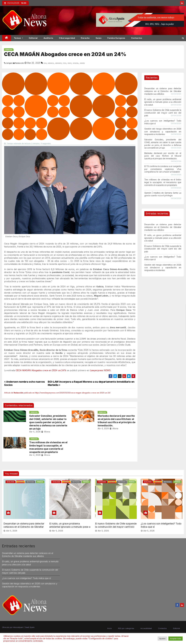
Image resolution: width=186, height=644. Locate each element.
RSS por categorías (126, 628)
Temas (19, 38)
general (76, 63)
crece (70, 63)
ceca (65, 63)
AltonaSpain (18, 627)
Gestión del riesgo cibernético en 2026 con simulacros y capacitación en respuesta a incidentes (163, 131)
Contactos (137, 38)
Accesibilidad (146, 628)
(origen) (9, 63)
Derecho (85, 38)
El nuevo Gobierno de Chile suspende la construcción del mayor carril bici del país (163, 113)
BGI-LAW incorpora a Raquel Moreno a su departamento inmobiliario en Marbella (91, 383)
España (20, 482)
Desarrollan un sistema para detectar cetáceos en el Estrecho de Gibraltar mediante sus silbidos (163, 91)
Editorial (33, 38)
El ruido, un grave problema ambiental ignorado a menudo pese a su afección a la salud (163, 102)
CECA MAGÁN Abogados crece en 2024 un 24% (41, 370)
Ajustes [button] (162, 639)
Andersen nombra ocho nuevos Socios (25, 383)
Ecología (11, 482)
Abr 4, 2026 (35, 432)
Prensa (40, 482)
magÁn (82, 63)
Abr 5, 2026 (12, 531)
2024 (45, 63)
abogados (58, 63)
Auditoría (48, 38)
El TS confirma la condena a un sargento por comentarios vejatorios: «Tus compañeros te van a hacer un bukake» (163, 169)
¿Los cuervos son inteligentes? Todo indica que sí (26, 578)
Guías (99, 38)
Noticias (30, 482)
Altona (46, 432)
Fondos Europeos (116, 38)
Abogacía (51, 63)
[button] (183, 38)
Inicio (110, 628)
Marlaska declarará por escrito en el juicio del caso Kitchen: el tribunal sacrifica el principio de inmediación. (163, 156)
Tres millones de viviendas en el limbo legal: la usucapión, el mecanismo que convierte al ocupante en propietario (163, 182)
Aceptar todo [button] (176, 639)
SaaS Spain (30, 627)
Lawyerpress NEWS (100, 370)
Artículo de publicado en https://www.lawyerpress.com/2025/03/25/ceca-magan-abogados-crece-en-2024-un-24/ (57, 393)
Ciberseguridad (67, 38)
